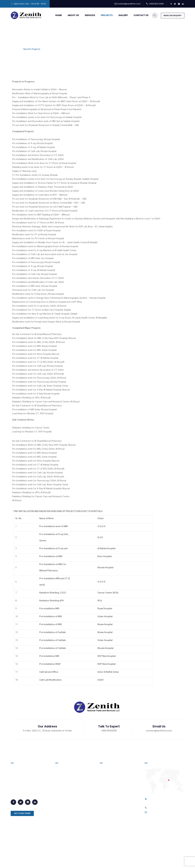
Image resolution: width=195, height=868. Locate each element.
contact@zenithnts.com (129, 4)
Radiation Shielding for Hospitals (119, 839)
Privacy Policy (89, 862)
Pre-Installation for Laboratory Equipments (118, 809)
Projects (103, 15)
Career (110, 862)
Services (86, 15)
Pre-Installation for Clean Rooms (120, 801)
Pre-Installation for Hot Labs (117, 795)
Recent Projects (66, 787)
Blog (101, 862)
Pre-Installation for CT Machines (119, 817)
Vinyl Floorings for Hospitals (116, 780)
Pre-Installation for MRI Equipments (121, 833)
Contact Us (137, 15)
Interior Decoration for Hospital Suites (119, 787)
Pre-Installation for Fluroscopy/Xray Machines (116, 825)
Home (55, 15)
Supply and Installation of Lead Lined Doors (118, 772)
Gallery (119, 15)
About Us (69, 15)
